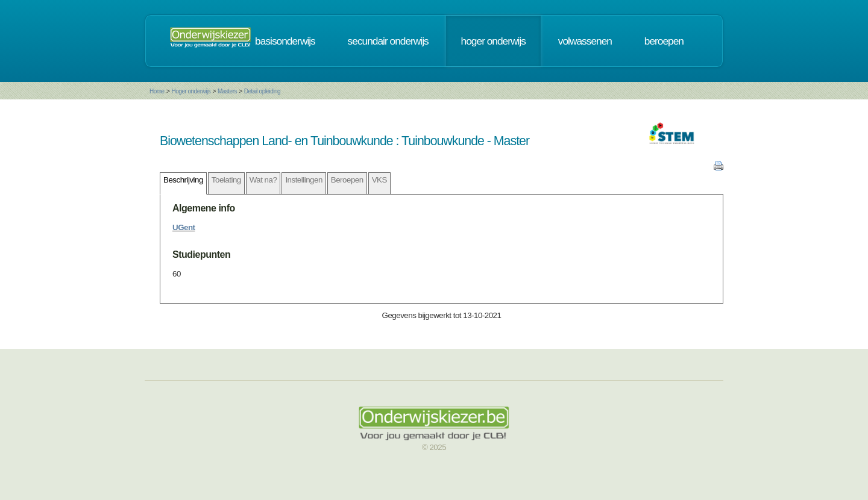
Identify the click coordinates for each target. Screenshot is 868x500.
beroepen (664, 41)
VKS (379, 180)
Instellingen (303, 180)
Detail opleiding (262, 91)
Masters (227, 91)
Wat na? (263, 180)
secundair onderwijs (388, 41)
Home (157, 91)
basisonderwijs (285, 41)
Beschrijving (183, 180)
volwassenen (585, 41)
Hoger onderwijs (191, 91)
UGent (184, 227)
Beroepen (347, 180)
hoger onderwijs (493, 41)
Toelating (226, 180)
